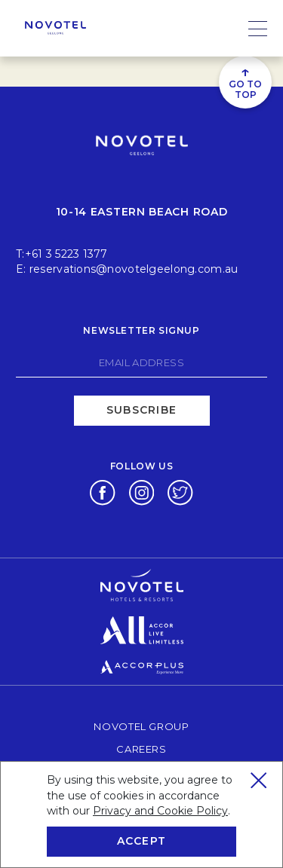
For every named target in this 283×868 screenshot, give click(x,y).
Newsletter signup (141, 330)
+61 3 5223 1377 (66, 254)
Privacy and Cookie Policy (160, 811)
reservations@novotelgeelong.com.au (134, 269)
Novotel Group (141, 726)
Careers (141, 749)
